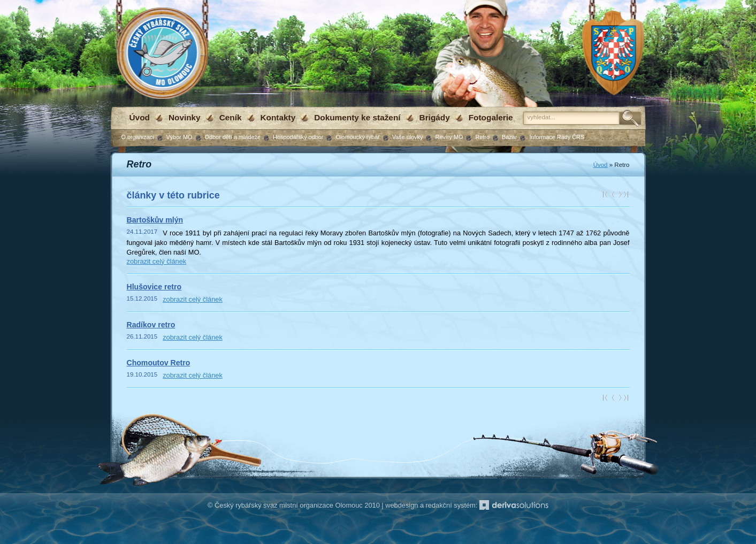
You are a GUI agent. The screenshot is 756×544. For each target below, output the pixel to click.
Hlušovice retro (154, 287)
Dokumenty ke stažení (357, 117)
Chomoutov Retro (159, 363)
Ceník (231, 117)
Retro (482, 137)
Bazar (509, 137)
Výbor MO (180, 137)
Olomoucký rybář (357, 137)
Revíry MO (449, 137)
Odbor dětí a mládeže (233, 137)
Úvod (140, 117)
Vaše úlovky (408, 137)
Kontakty (278, 117)
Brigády (435, 117)
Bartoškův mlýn (155, 220)
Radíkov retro (151, 325)
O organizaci (138, 137)
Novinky (185, 117)
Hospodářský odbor (298, 137)
